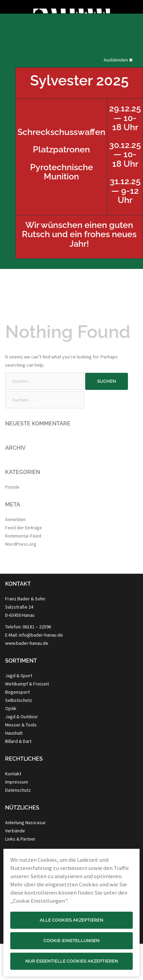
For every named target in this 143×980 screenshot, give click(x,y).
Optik (11, 708)
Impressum (17, 782)
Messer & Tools (21, 725)
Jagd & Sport (19, 676)
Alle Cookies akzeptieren (71, 920)
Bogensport (17, 692)
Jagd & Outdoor (22, 717)
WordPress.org (21, 544)
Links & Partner (20, 839)
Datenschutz (18, 790)
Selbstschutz (19, 700)
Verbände (15, 831)
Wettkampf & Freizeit (27, 684)
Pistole (12, 487)
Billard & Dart (18, 741)
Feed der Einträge (24, 528)
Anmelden (15, 519)
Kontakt (13, 774)
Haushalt (14, 733)
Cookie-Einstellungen (71, 941)
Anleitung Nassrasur (25, 822)
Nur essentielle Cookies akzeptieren (72, 961)
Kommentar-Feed (23, 536)
